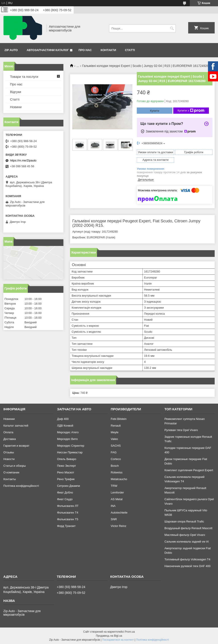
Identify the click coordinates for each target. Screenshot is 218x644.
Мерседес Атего (68, 432)
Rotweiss (117, 472)
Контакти (108, 50)
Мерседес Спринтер (71, 446)
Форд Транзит (66, 526)
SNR (114, 519)
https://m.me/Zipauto (23, 160)
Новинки (9, 419)
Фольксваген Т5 (68, 519)
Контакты (10, 479)
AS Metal (117, 499)
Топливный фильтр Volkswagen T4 (187, 559)
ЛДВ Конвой (65, 426)
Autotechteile (119, 513)
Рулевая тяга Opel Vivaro (181, 430)
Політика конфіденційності (21, 486)
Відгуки (16, 92)
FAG (114, 452)
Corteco (116, 459)
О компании (11, 472)
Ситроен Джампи (68, 486)
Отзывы (9, 452)
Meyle (115, 432)
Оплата (8, 432)
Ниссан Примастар (70, 452)
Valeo (114, 439)
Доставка (10, 439)
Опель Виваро (67, 459)
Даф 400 (63, 419)
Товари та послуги (24, 77)
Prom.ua (130, 632)
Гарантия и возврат (16, 446)
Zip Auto (11, 50)
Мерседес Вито (67, 439)
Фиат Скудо (65, 499)
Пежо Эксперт (66, 466)
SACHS (116, 446)
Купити (155, 111)
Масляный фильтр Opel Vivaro (185, 535)
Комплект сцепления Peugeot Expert (189, 470)
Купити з (191, 111)
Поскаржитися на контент (118, 640)
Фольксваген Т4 (68, 513)
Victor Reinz (119, 526)
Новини (16, 107)
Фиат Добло (65, 492)
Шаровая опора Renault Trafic (184, 521)
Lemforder (117, 492)
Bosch (115, 466)
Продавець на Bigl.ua (109, 636)
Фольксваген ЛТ (68, 506)
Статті (130, 50)
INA (113, 506)
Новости (9, 459)
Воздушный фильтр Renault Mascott (188, 528)
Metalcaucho (119, 479)
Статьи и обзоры (15, 466)
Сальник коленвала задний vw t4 (187, 542)
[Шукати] (172, 28)
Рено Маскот (66, 472)
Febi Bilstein (119, 419)
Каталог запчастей (16, 426)
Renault (116, 426)
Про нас (85, 50)
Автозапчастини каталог (48, 50)
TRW (114, 486)
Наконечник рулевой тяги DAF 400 (187, 566)
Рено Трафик (66, 479)
